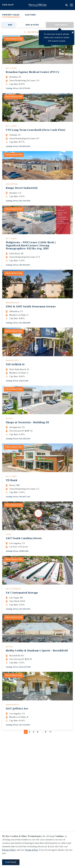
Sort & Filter (32, 25)
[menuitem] (11, 15)
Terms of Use (32, 850)
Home (37, 5)
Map (10, 25)
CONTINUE (11, 862)
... (42, 776)
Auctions (30, 15)
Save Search (61, 25)
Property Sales (11, 15)
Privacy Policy (9, 850)
